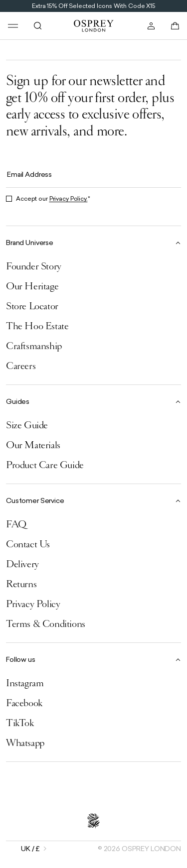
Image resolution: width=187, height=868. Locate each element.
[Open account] (151, 26)
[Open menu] (13, 26)
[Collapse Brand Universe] (93, 242)
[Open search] (38, 26)
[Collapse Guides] (93, 401)
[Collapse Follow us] (93, 659)
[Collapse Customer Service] (93, 500)
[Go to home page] (94, 26)
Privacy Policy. (69, 199)
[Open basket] (175, 26)
